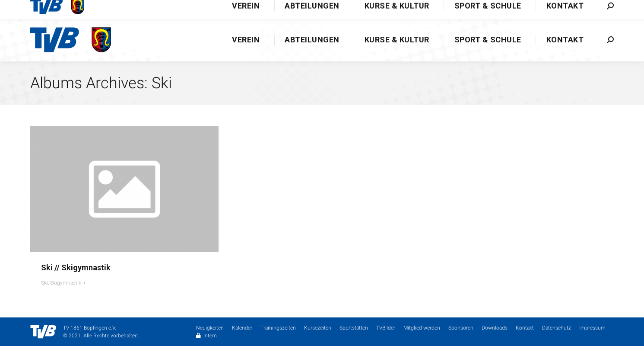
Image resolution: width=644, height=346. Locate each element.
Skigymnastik (66, 283)
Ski (44, 283)
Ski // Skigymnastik (76, 268)
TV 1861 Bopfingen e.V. (90, 328)
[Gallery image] (124, 189)
